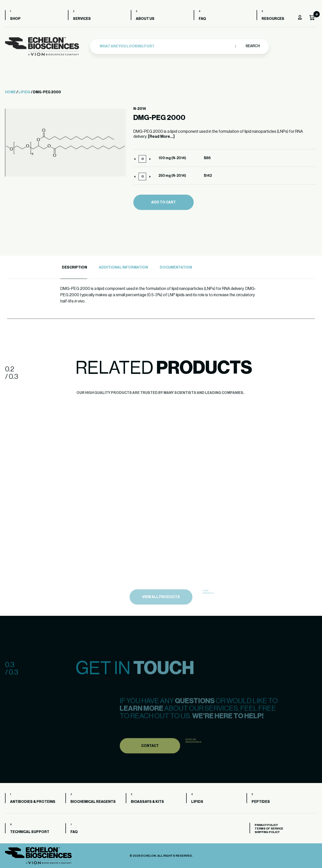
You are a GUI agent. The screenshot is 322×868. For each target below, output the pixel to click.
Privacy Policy (266, 825)
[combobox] (166, 45)
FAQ (202, 19)
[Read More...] (161, 137)
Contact (150, 754)
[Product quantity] (142, 159)
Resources (273, 19)
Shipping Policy (267, 832)
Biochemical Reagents (93, 802)
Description (74, 268)
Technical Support (30, 832)
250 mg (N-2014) (172, 176)
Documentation (176, 268)
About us (145, 19)
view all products (161, 606)
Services (82, 19)
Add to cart (164, 202)
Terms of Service (269, 829)
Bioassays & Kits (147, 802)
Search (252, 45)
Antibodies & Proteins (33, 802)
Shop (15, 19)
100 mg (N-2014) (172, 158)
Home (10, 92)
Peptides (261, 802)
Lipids (24, 92)
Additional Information (123, 268)
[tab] (74, 268)
